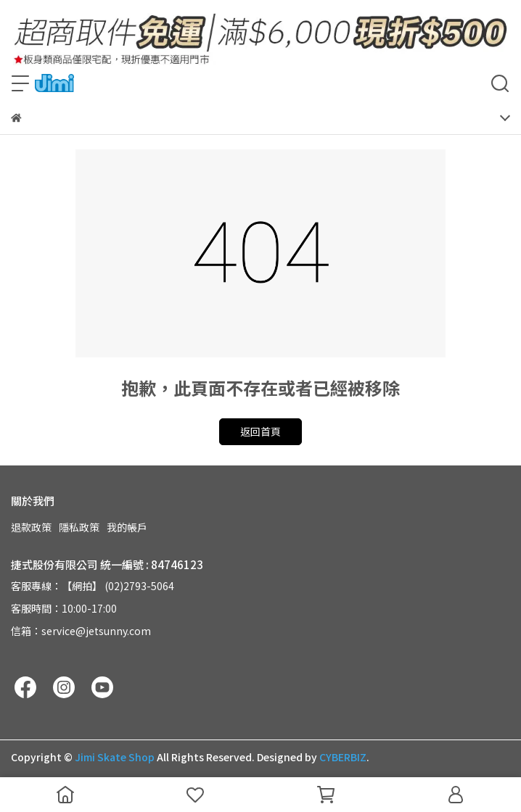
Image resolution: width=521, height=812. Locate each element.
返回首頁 (260, 431)
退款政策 (31, 527)
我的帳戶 (127, 527)
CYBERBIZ (343, 757)
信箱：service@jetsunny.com (81, 631)
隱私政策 (79, 527)
